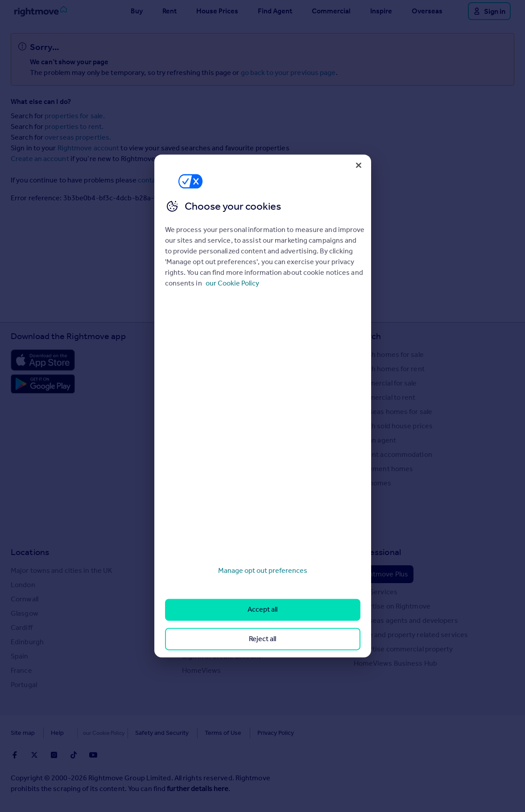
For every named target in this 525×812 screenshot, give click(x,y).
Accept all (262, 610)
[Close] (359, 165)
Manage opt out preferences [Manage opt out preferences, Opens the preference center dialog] (263, 570)
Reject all (262, 639)
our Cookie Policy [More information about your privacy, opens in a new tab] (232, 283)
